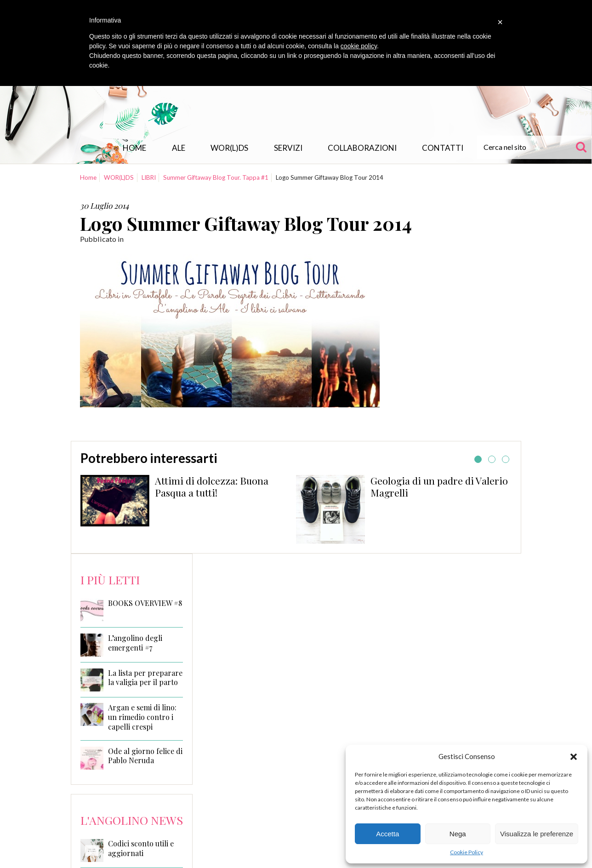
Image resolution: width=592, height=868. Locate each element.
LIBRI (149, 177)
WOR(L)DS (229, 148)
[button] (574, 757)
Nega (458, 834)
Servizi (288, 148)
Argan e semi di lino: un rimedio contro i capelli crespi (142, 717)
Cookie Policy (467, 852)
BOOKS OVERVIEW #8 (145, 603)
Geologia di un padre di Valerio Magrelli (439, 486)
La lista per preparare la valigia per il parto (145, 678)
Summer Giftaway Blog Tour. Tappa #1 (216, 177)
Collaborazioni (362, 148)
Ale (179, 148)
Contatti (443, 148)
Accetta (387, 834)
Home (134, 148)
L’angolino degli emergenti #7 (135, 643)
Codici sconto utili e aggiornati (141, 848)
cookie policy (359, 46)
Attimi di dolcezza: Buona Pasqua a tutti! (212, 486)
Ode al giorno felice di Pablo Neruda (145, 756)
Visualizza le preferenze (537, 834)
